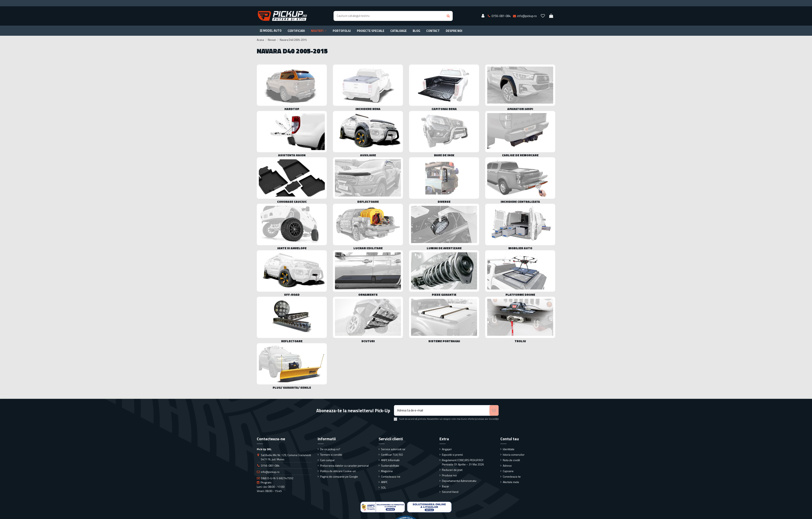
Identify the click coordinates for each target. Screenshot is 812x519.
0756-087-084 (270, 466)
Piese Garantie (444, 295)
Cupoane (508, 471)
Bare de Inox (444, 155)
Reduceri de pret (452, 470)
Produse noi (449, 475)
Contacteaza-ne (391, 476)
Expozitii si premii (452, 455)
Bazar (445, 486)
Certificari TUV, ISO (392, 455)
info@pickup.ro (270, 472)
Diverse (444, 202)
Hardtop (292, 109)
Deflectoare (368, 202)
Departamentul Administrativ (459, 481)
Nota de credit (511, 460)
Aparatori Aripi (520, 109)
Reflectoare (292, 341)
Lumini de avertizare (444, 248)
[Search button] (448, 16)
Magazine (387, 471)
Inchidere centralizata (520, 202)
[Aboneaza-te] (494, 411)
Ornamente (368, 295)
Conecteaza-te (512, 476)
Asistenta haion (292, 155)
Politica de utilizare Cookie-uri (338, 471)
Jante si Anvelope (292, 248)
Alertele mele (511, 482)
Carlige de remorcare (520, 155)
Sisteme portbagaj (444, 341)
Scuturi (368, 341)
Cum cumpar (327, 460)
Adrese (507, 466)
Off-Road (292, 295)
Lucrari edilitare (368, 248)
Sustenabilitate (390, 466)
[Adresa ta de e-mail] (442, 411)
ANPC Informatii (390, 460)
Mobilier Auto (520, 248)
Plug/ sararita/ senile (292, 388)
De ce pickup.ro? (330, 449)
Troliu (520, 341)
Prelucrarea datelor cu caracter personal (344, 466)
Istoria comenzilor (514, 455)
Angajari (447, 449)
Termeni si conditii (331, 455)
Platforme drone (520, 295)
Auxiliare (368, 155)
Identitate (509, 449)
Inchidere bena (368, 109)
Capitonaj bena (444, 109)
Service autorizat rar (393, 449)
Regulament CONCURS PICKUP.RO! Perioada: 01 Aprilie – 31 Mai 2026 (463, 462)
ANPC (384, 482)
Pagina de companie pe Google (339, 476)
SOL (383, 487)
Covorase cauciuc (292, 202)
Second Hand (450, 492)
